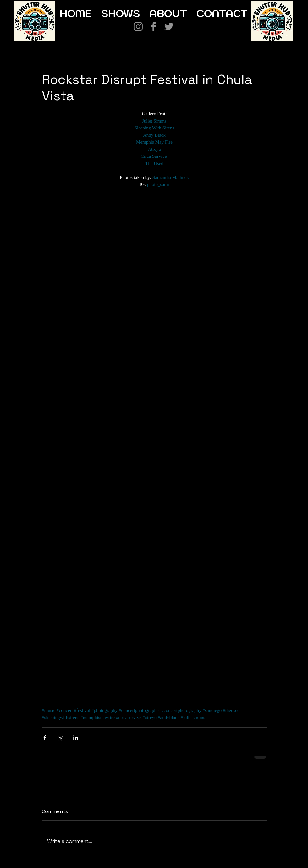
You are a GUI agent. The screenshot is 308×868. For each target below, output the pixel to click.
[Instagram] (138, 27)
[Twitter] (169, 27)
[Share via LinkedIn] (76, 738)
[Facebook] (154, 27)
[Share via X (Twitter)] (60, 738)
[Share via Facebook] (45, 738)
